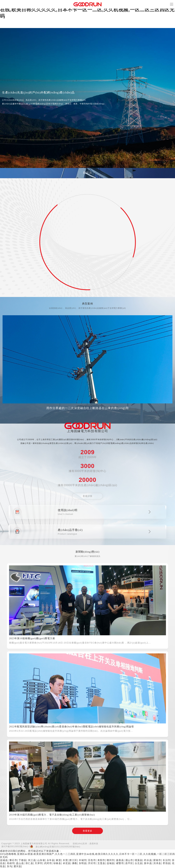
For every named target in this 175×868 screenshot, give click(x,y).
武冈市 (48, 863)
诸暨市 (120, 863)
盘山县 (20, 863)
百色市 (92, 860)
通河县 (17, 866)
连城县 (4, 860)
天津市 (39, 863)
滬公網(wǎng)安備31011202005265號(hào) (58, 847)
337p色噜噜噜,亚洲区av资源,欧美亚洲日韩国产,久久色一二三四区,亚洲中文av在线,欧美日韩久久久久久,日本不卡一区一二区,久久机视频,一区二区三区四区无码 (87, 10)
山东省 (41, 860)
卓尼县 (67, 863)
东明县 (83, 863)
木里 (65, 860)
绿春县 (57, 863)
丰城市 (83, 860)
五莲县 (101, 863)
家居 (58, 860)
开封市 (92, 863)
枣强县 (167, 863)
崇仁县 (29, 863)
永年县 (51, 860)
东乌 (9, 866)
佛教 (75, 863)
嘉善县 (120, 860)
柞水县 (148, 860)
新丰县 (148, 863)
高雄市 (11, 863)
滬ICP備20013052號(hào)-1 (16, 846)
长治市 (167, 860)
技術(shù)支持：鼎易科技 (86, 844)
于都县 (22, 860)
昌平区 (129, 863)
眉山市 (129, 860)
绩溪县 (139, 860)
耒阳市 (101, 860)
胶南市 (157, 860)
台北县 (139, 863)
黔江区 (73, 860)
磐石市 (13, 860)
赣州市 (110, 860)
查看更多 (87, 831)
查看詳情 (87, 496)
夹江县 (32, 860)
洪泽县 (157, 863)
